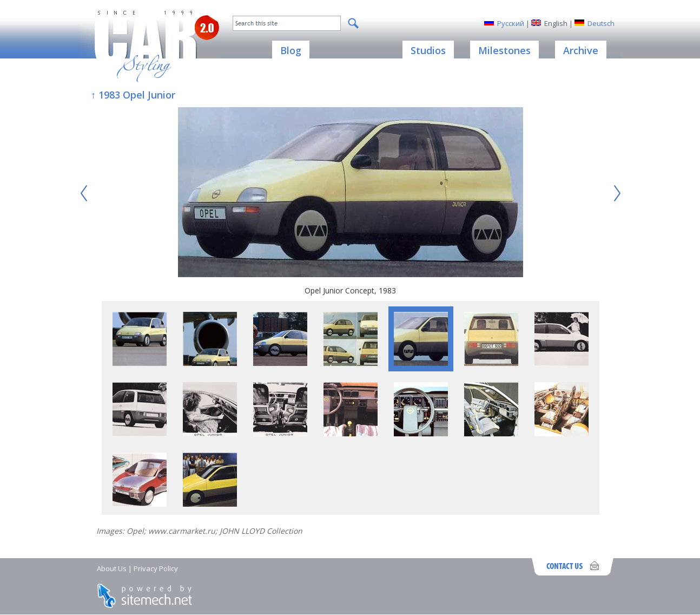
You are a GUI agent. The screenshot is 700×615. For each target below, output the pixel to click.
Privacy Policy (156, 568)
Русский (511, 23)
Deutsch (601, 23)
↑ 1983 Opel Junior (133, 95)
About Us (112, 568)
